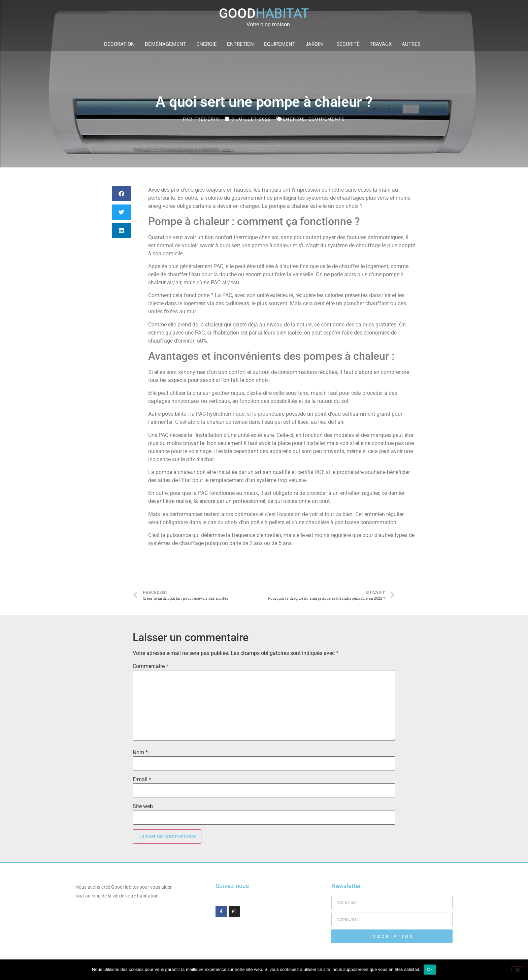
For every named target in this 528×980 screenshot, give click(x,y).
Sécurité (348, 44)
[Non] (517, 969)
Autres (413, 44)
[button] (122, 194)
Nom (140, 753)
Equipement (280, 44)
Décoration (119, 44)
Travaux (381, 44)
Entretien (240, 44)
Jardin (316, 44)
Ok (430, 969)
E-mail (142, 780)
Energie (207, 44)
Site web (143, 807)
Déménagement (166, 44)
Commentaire (151, 666)
